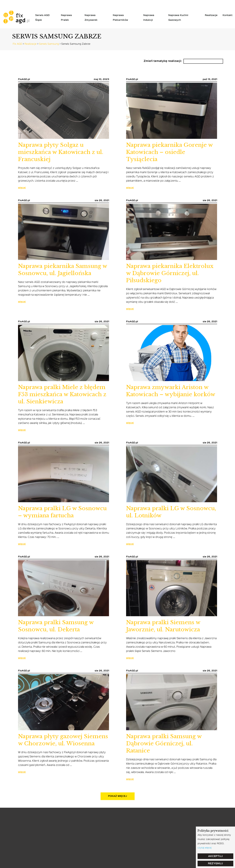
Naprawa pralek (66, 18)
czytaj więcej (205, 848)
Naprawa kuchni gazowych (178, 18)
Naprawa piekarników (120, 18)
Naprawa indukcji (149, 18)
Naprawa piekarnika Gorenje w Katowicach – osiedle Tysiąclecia (169, 152)
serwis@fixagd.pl (48, 3)
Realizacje (211, 15)
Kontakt (228, 15)
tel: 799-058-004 (16, 3)
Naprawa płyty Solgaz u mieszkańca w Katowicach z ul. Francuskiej (61, 152)
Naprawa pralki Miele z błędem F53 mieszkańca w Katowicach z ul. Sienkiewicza (62, 394)
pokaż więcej (117, 796)
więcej (22, 188)
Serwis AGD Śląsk (42, 18)
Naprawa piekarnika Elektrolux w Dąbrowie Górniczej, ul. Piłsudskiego (170, 273)
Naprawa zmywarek (91, 18)
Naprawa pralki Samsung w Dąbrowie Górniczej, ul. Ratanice (164, 743)
